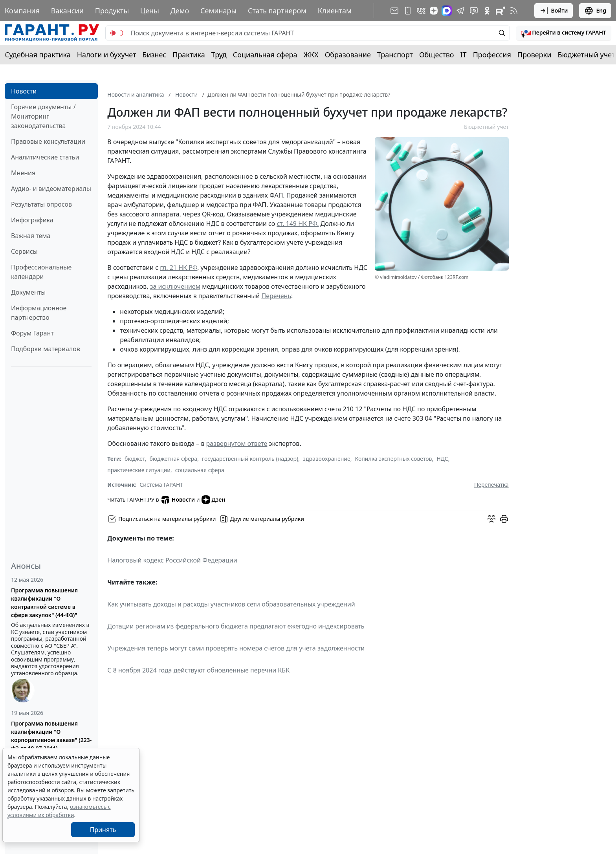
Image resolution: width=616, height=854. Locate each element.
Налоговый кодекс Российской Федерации (172, 560)
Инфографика (32, 220)
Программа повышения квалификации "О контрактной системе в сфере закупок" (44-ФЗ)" (44, 603)
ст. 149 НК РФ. (298, 224)
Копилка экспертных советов (394, 459)
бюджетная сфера (174, 459)
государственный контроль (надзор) (250, 459)
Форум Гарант (32, 333)
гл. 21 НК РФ (179, 268)
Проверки (534, 55)
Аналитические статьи (45, 157)
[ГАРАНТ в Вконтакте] (421, 11)
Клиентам (335, 11)
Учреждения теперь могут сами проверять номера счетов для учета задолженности (236, 648)
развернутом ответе (237, 443)
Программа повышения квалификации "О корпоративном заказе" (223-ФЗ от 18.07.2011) (51, 736)
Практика (189, 55)
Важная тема (31, 236)
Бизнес (154, 55)
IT (464, 55)
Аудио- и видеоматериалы (51, 189)
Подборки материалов (46, 349)
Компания (22, 11)
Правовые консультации (48, 141)
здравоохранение (327, 459)
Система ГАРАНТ (161, 485)
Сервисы (24, 251)
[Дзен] (434, 11)
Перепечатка (491, 485)
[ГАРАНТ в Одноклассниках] (487, 11)
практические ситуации (139, 470)
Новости (24, 91)
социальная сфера (200, 470)
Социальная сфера (265, 55)
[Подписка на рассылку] (394, 11)
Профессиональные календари (41, 272)
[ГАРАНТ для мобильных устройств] (408, 11)
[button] (564, 33)
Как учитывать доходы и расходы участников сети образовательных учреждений (231, 604)
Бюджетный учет (586, 55)
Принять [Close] (103, 830)
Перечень (276, 296)
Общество (437, 55)
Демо (180, 11)
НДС (442, 459)
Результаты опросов (41, 204)
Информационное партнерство (39, 313)
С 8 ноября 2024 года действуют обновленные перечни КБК (198, 670)
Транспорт (395, 55)
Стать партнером (277, 11)
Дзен (214, 500)
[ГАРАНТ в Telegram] (460, 11)
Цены (150, 11)
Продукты (112, 11)
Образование (348, 55)
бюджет (135, 459)
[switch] (117, 33)
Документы (28, 292)
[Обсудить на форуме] (491, 519)
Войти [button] (554, 11)
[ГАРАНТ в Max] (447, 11)
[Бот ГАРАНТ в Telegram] (474, 11)
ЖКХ (311, 55)
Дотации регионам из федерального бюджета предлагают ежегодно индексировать (236, 626)
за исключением (175, 286)
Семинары (218, 11)
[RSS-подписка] (514, 11)
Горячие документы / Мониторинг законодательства (43, 116)
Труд (219, 55)
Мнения (23, 173)
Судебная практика (38, 55)
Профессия (492, 55)
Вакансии (67, 11)
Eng (595, 11)
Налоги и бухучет (107, 55)
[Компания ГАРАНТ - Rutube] (500, 11)
